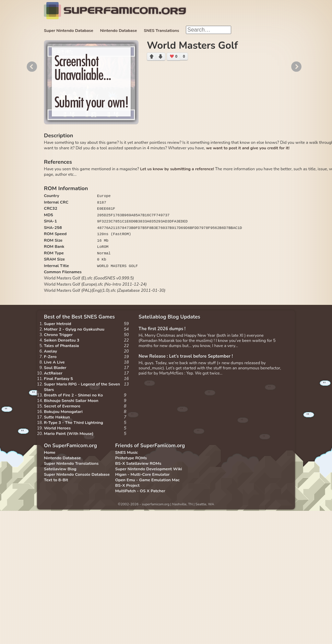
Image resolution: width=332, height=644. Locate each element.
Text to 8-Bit (56, 480)
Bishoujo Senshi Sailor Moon (71, 401)
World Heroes (57, 428)
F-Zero (50, 357)
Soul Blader (55, 368)
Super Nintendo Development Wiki (149, 469)
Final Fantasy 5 (58, 379)
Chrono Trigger (58, 335)
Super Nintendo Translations (71, 463)
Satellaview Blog (60, 469)
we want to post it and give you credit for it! (248, 148)
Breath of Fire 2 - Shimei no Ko (73, 395)
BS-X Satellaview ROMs (138, 463)
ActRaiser (53, 373)
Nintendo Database (119, 31)
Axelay (50, 351)
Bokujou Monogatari (63, 412)
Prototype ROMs (131, 458)
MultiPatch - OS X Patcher (140, 491)
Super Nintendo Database (69, 31)
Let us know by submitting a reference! (177, 169)
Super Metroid (57, 324)
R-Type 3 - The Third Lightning (74, 423)
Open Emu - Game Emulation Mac (147, 480)
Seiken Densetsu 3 (62, 340)
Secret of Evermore (62, 406)
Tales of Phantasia (61, 346)
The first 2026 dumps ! (162, 329)
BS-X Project (127, 485)
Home (50, 452)
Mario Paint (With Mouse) (69, 434)
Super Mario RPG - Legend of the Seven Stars (82, 387)
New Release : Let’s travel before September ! (186, 356)
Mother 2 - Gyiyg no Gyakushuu (74, 329)
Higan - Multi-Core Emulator (143, 474)
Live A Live (54, 362)
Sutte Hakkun (57, 417)
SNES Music (127, 452)
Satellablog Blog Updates (169, 317)
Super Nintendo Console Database (77, 474)
